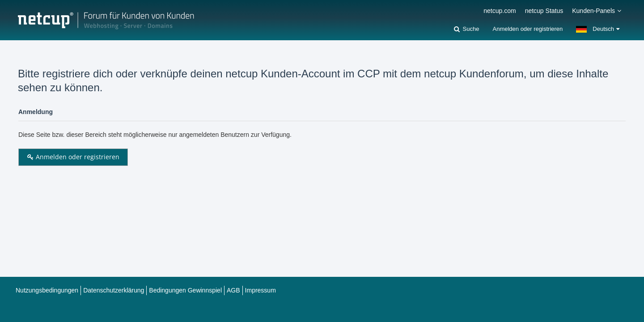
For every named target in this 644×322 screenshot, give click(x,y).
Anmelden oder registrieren (527, 29)
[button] (598, 29)
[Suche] (466, 29)
